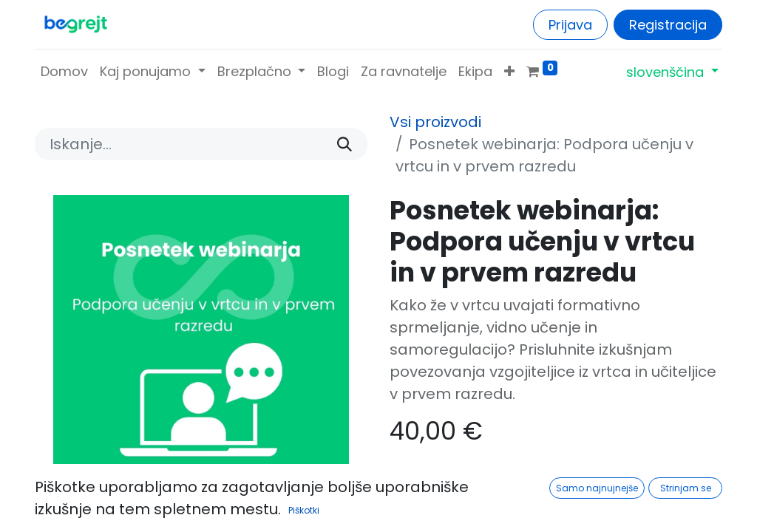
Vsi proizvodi (435, 122)
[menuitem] (64, 71)
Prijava (570, 25)
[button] (509, 71)
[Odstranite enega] (409, 484)
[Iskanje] (344, 144)
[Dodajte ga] (506, 484)
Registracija (668, 25)
